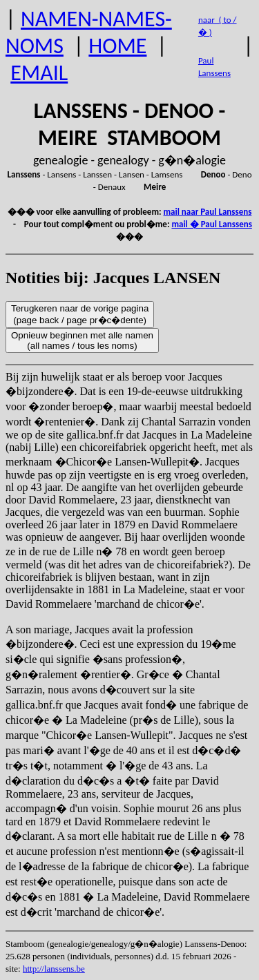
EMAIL (39, 73)
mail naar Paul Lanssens (208, 212)
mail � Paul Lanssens (211, 224)
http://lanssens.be (54, 969)
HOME (117, 46)
